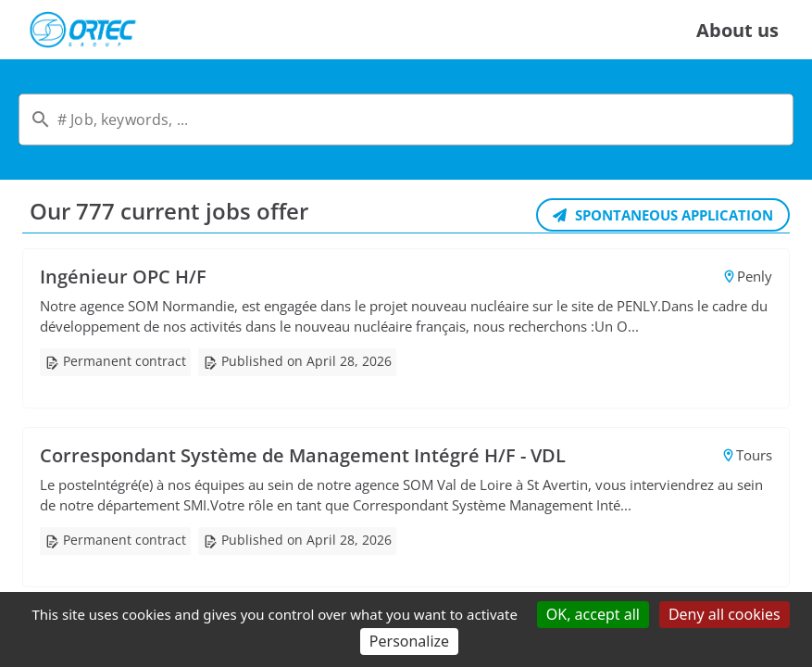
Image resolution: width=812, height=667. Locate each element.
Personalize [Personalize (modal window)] (409, 641)
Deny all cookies (725, 614)
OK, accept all (593, 614)
